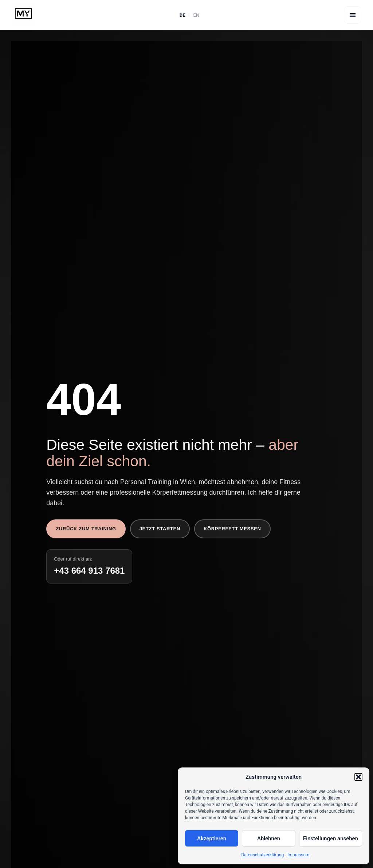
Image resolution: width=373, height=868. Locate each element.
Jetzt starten (160, 529)
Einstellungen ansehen (331, 838)
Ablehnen (269, 838)
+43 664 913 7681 (89, 571)
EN (197, 15)
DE (182, 15)
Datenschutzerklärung (262, 855)
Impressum (298, 855)
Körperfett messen (232, 529)
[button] (358, 777)
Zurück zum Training (86, 529)
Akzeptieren (212, 838)
